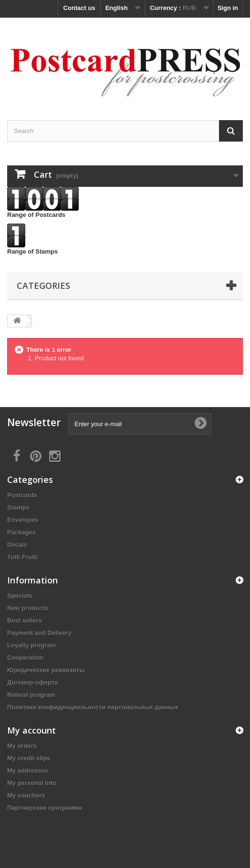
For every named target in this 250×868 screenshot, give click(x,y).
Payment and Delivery (39, 633)
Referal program (31, 695)
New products (28, 608)
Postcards (22, 495)
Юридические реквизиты (46, 670)
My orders (22, 746)
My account (31, 730)
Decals (17, 545)
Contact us (79, 8)
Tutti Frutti (22, 557)
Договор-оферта (32, 682)
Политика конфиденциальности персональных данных (93, 707)
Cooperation (26, 658)
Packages (21, 532)
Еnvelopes (23, 520)
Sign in (228, 8)
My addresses (28, 771)
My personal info (32, 783)
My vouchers (26, 795)
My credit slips (29, 758)
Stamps (18, 507)
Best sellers (25, 620)
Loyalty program (31, 645)
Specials (20, 596)
